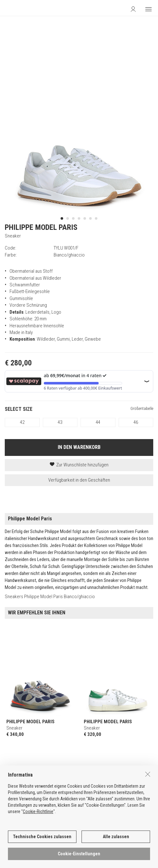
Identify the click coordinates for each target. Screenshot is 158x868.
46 (136, 422)
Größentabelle (142, 408)
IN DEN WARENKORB (79, 447)
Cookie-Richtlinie (38, 818)
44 (98, 422)
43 (60, 422)
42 (22, 422)
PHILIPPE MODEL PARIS (41, 227)
